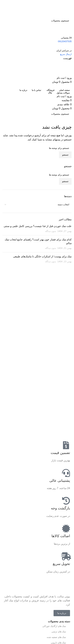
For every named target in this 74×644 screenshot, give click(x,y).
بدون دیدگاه (51, 231)
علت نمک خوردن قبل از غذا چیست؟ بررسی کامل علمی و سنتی (38, 226)
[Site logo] (56, 8)
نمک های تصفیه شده (58, 637)
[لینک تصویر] (60, 585)
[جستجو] (37, 21)
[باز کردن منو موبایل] (67, 58)
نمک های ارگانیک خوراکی (56, 626)
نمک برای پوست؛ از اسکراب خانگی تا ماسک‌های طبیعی (42, 256)
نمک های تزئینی (61, 632)
